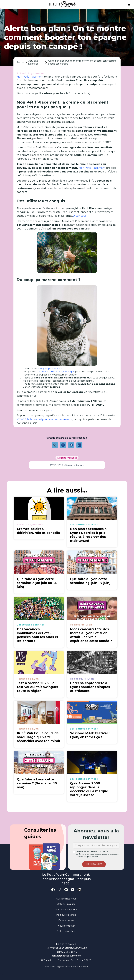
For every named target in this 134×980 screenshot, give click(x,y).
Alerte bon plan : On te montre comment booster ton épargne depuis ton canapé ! (82, 62)
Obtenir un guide (66, 904)
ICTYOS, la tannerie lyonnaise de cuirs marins (44, 419)
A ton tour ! (80, 216)
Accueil (20, 62)
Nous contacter (66, 926)
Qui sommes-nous (66, 899)
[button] (129, 5)
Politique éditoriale (66, 915)
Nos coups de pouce (66, 910)
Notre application (66, 931)
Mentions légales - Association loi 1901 (66, 967)
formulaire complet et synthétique (55, 372)
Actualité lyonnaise (33, 62)
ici (52, 410)
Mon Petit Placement (30, 77)
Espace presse (66, 920)
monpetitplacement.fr (50, 369)
